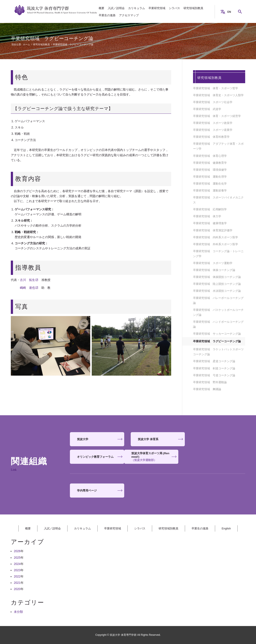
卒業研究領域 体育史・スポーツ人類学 (218, 95)
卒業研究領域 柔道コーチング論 (214, 361)
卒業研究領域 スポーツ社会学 (213, 102)
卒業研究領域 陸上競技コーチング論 (217, 284)
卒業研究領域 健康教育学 (210, 163)
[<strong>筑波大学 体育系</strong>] (158, 439)
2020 (17, 589)
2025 (17, 558)
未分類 (18, 612)
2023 (17, 570)
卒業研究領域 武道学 (207, 109)
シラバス (140, 528)
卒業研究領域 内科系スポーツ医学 (216, 237)
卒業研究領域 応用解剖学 (210, 209)
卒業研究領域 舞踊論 (207, 389)
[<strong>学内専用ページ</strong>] (97, 491)
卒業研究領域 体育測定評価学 (213, 230)
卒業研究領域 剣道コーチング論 (214, 368)
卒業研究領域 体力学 (207, 216)
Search (242, 12)
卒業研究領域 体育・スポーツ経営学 (217, 116)
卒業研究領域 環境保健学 (210, 170)
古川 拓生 (27, 280)
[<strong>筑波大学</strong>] (97, 439)
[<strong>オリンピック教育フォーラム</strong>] (218, 439)
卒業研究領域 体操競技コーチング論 (217, 277)
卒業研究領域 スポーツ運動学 (213, 263)
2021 (17, 583)
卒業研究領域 (113, 528)
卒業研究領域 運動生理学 (210, 177)
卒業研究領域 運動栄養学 (210, 191)
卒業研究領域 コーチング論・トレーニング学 (218, 254)
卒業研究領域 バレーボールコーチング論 (218, 300)
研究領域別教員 (209, 78)
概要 (28, 528)
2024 (17, 564)
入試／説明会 (52, 528)
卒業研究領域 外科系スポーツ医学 (216, 244)
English (226, 528)
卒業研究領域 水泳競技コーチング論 (217, 291)
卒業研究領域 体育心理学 (210, 156)
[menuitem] (101, 8)
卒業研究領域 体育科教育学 (211, 137)
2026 (17, 551)
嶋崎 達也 (27, 288)
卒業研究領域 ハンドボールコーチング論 (218, 324)
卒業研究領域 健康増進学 (210, 223)
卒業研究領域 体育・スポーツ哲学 (216, 88)
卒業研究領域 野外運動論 (210, 382)
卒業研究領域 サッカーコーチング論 (217, 334)
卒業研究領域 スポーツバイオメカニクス (218, 200)
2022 (17, 576)
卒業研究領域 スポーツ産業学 (213, 130)
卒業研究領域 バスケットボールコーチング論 (218, 312)
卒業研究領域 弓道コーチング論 (214, 375)
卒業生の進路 (200, 528)
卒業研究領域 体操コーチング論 (214, 270)
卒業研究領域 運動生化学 (210, 184)
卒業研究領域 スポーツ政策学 (213, 123)
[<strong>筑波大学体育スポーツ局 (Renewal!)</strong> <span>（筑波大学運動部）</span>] (97, 457)
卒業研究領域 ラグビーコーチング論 (52, 38)
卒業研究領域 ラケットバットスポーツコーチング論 (218, 352)
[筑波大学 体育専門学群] (56, 12)
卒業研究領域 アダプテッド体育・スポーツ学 (218, 146)
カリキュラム (82, 528)
